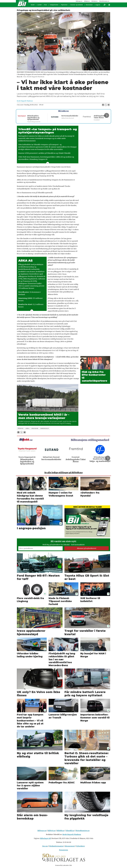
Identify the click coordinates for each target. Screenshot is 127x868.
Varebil (33, 5)
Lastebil (39, 5)
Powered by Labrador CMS (63, 865)
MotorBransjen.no (104, 1)
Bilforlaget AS (45, 838)
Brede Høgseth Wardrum (72, 834)
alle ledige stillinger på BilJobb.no (64, 473)
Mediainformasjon (56, 846)
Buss (46, 5)
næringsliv (45, 428)
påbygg (21, 428)
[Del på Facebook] (103, 105)
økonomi (35, 428)
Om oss (45, 846)
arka (27, 428)
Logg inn (98, 5)
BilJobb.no (95, 1)
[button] (107, 115)
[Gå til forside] (22, 3)
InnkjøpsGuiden (54, 5)
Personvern (64, 850)
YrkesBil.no (70, 831)
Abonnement (89, 5)
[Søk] (105, 5)
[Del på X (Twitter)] (106, 105)
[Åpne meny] (109, 5)
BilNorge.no (79, 1)
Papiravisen (64, 5)
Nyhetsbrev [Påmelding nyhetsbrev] (81, 846)
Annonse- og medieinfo (77, 5)
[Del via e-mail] (109, 105)
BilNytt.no (87, 1)
